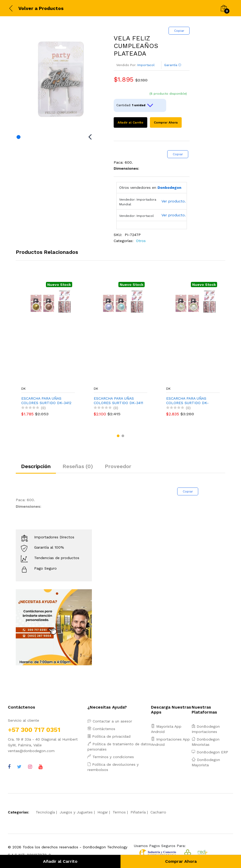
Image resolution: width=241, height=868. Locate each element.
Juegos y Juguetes (76, 812)
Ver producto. (174, 201)
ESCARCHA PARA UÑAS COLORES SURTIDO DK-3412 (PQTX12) (46, 401)
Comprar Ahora (166, 122)
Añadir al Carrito (130, 122)
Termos (119, 812)
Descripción (36, 466)
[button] (118, 436)
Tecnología (45, 812)
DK (23, 389)
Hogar (103, 812)
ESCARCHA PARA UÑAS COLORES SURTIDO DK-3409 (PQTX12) (187, 401)
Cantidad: (135, 105)
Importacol (146, 65)
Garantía (173, 65)
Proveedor (118, 466)
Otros (141, 241)
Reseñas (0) (78, 466)
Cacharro (158, 812)
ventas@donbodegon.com (31, 751)
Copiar (179, 31)
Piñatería (138, 812)
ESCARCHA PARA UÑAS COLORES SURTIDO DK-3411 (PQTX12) (118, 401)
